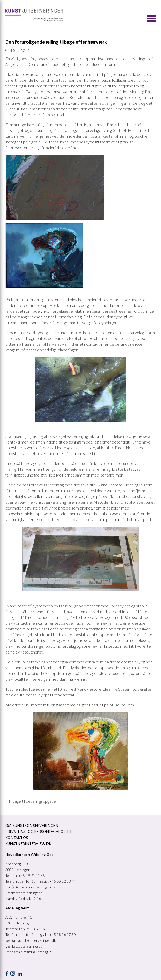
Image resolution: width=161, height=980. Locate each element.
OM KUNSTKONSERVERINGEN (32, 826)
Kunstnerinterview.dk (28, 844)
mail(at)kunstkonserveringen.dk (30, 887)
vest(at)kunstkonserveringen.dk (31, 940)
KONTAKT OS (17, 838)
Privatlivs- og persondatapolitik (39, 832)
